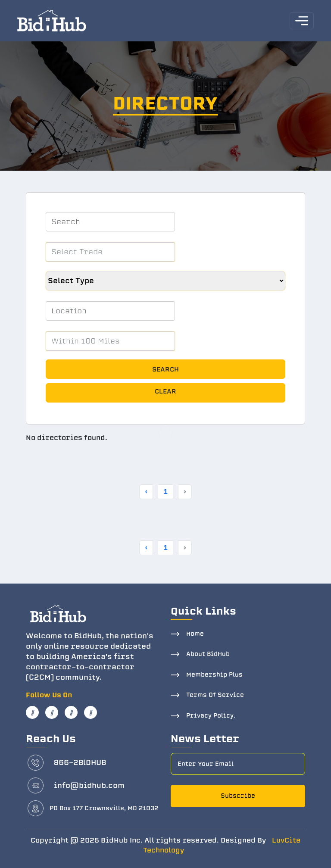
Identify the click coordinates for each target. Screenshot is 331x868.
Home (195, 634)
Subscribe (238, 796)
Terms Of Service (215, 695)
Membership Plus (214, 675)
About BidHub (208, 654)
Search (165, 369)
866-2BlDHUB (80, 763)
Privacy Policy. (211, 716)
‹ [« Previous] (146, 492)
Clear (165, 391)
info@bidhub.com (89, 785)
